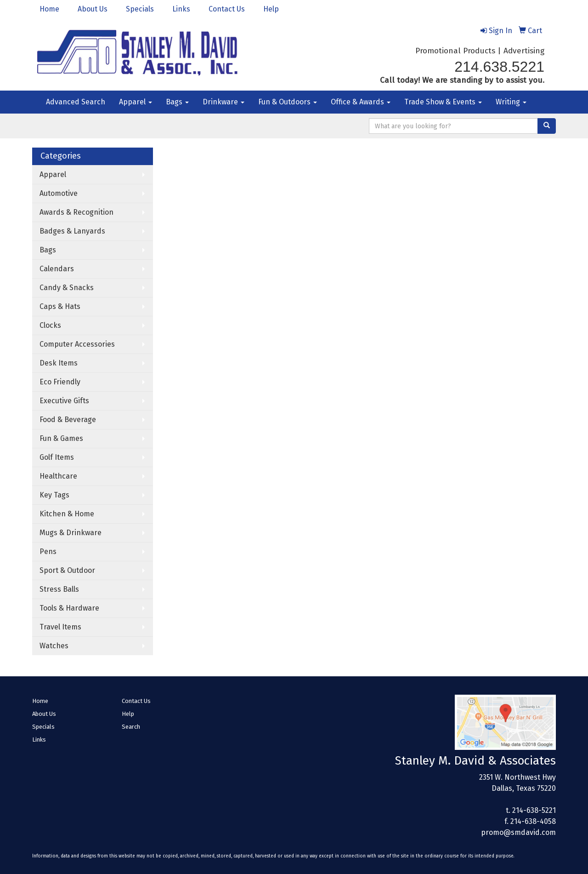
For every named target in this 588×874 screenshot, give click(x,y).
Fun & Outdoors (288, 102)
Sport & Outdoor (67, 570)
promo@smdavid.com (518, 832)
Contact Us (227, 9)
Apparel (136, 102)
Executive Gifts (64, 401)
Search (131, 727)
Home (49, 9)
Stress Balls (59, 589)
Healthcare (58, 476)
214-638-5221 (534, 810)
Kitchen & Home (67, 514)
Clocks (50, 325)
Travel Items (60, 627)
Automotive (59, 193)
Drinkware (223, 102)
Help (271, 9)
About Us (93, 9)
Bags (177, 102)
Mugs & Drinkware (71, 533)
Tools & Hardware (69, 608)
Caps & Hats (60, 306)
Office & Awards (361, 102)
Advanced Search (76, 102)
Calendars (57, 269)
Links (181, 9)
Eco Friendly (60, 382)
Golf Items (57, 457)
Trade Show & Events (443, 102)
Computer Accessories (77, 344)
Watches (54, 646)
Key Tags (54, 495)
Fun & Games (61, 438)
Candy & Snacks (67, 288)
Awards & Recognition (76, 212)
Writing (511, 102)
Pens (48, 551)
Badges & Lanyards (72, 231)
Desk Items (59, 363)
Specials (140, 9)
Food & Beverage (68, 420)
